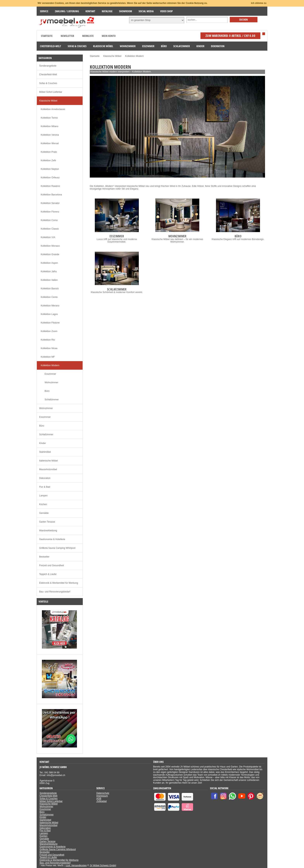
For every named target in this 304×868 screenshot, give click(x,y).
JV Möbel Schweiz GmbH (103, 865)
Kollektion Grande (50, 254)
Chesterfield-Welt (48, 75)
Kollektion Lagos (49, 314)
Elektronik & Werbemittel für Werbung (59, 583)
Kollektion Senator (50, 203)
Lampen (43, 496)
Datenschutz (103, 793)
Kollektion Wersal (50, 143)
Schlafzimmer (52, 400)
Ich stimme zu (259, 3)
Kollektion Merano (50, 306)
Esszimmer (50, 374)
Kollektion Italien (49, 280)
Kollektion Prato (49, 152)
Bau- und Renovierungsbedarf (55, 592)
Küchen (43, 504)
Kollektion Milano (50, 126)
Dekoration (45, 478)
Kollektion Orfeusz (50, 178)
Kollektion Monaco (50, 246)
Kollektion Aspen (49, 263)
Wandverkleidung (48, 531)
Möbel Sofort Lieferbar (51, 92)
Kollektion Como (49, 220)
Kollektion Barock (50, 289)
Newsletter (67, 36)
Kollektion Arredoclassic (53, 109)
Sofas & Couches (48, 83)
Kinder (43, 443)
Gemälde (44, 513)
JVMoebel (101, 801)
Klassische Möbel (48, 101)
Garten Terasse (47, 522)
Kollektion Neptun (50, 169)
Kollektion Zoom (49, 331)
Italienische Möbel (48, 461)
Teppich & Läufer (48, 574)
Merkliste (88, 36)
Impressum (102, 796)
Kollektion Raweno (50, 186)
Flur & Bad (45, 487)
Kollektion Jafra (49, 271)
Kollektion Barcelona (51, 195)
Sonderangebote (48, 66)
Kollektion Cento (49, 297)
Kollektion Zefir (48, 160)
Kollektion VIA (48, 237)
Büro (47, 391)
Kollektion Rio (48, 340)
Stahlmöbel (45, 452)
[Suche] (207, 20)
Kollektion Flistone (50, 323)
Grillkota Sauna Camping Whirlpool (57, 548)
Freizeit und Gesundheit (51, 565)
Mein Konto (109, 36)
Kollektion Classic (50, 229)
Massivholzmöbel (48, 469)
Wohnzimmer (51, 382)
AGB (99, 799)
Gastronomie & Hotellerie (52, 539)
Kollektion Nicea (49, 348)
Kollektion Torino (49, 118)
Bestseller (44, 557)
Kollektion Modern (50, 365)
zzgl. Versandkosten (76, 865)
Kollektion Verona (50, 135)
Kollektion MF (48, 357)
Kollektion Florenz (50, 212)
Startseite (47, 36)
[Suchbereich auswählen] (157, 20)
